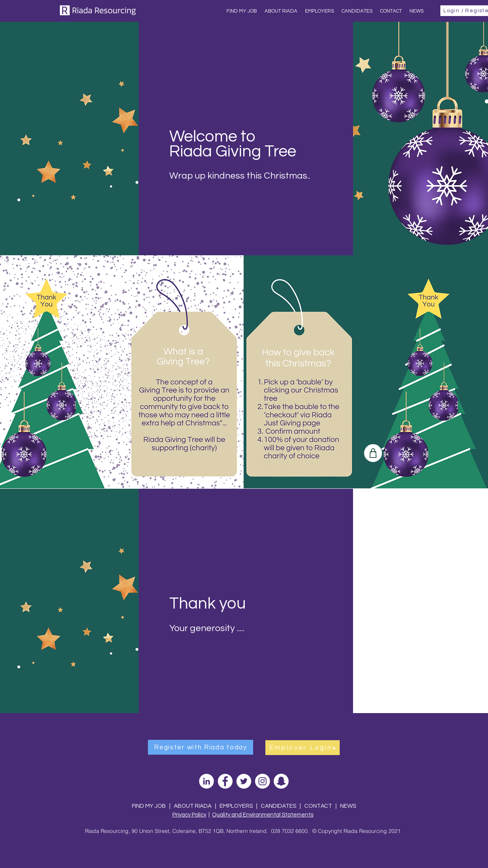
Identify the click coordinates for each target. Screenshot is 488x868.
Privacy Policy (189, 815)
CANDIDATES (279, 806)
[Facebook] (225, 781)
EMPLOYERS (236, 806)
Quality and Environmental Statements (263, 815)
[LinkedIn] (206, 781)
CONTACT (319, 806)
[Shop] (373, 453)
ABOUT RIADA (193, 806)
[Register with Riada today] (201, 747)
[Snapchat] (281, 781)
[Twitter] (244, 781)
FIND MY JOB (149, 806)
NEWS (348, 806)
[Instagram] (262, 781)
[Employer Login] (303, 748)
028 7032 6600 (289, 831)
